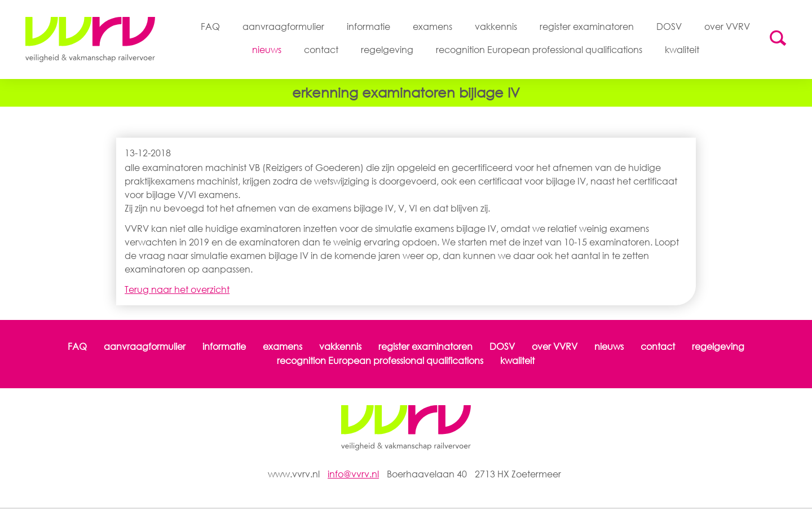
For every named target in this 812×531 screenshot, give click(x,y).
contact (321, 50)
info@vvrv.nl (353, 474)
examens (433, 27)
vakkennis (496, 27)
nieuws (267, 50)
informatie (369, 27)
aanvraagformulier (283, 27)
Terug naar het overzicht (177, 289)
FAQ (210, 27)
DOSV (669, 27)
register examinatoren (587, 27)
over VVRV (727, 27)
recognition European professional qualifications (539, 50)
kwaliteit (682, 50)
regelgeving (387, 50)
